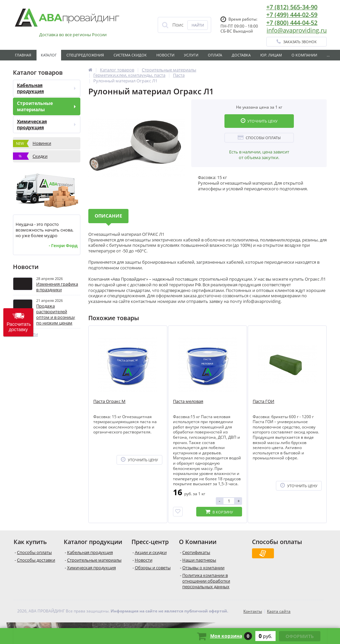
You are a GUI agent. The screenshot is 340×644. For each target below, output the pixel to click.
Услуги (191, 55)
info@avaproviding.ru (297, 30)
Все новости (25, 334)
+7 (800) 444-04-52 (292, 23)
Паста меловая (188, 401)
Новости (165, 55)
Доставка (241, 55)
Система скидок (130, 55)
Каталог (49, 55)
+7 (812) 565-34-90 (292, 7)
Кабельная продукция (46, 88)
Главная (23, 55)
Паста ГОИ (263, 401)
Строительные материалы (46, 106)
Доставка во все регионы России (73, 35)
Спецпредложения (85, 55)
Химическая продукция (46, 124)
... (328, 55)
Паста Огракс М (109, 401)
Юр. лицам (271, 55)
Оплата (215, 55)
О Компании (304, 55)
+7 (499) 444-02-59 (292, 15)
